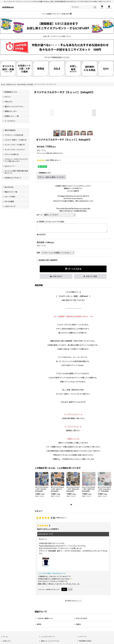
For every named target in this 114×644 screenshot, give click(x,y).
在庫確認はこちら (44, 176)
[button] (87, 17)
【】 (73, 405)
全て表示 (73, 604)
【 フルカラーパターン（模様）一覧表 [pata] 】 (73, 299)
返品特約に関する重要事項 (47, 263)
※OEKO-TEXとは (63, 352)
